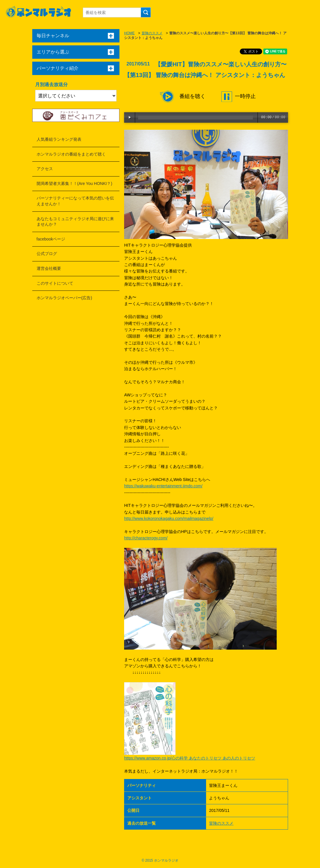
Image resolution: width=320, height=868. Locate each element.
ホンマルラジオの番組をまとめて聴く (71, 154)
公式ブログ (47, 254)
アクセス (45, 169)
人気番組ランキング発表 (59, 139)
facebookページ (51, 239)
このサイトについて (55, 283)
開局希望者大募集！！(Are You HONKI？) (75, 183)
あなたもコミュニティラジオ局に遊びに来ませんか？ (75, 222)
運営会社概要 (49, 268)
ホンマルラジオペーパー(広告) (64, 298)
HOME (129, 33)
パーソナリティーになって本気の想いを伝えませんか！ (75, 201)
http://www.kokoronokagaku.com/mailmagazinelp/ (169, 518)
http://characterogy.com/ (146, 538)
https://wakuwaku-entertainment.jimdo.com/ (163, 486)
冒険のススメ (152, 33)
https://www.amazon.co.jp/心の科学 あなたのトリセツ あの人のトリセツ (190, 758)
